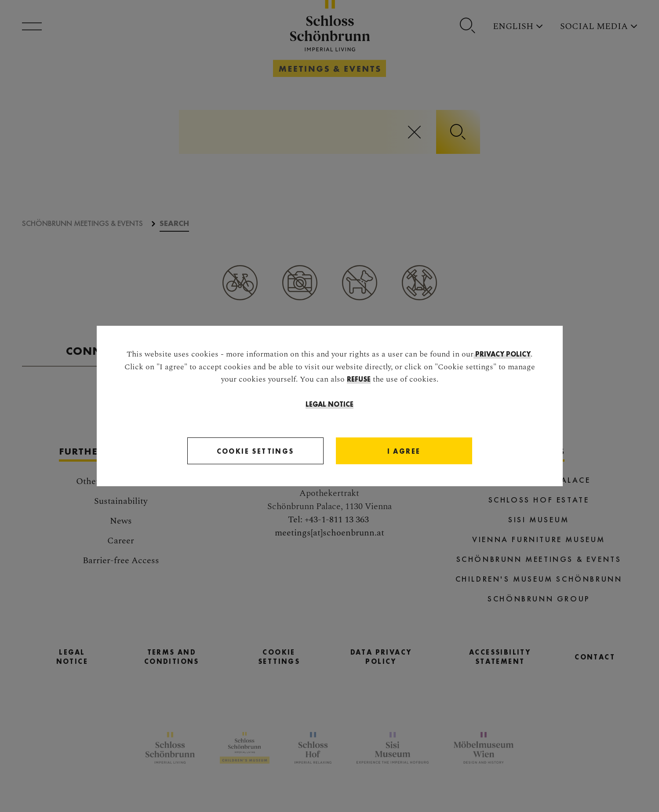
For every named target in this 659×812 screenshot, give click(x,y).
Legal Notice (329, 404)
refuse (359, 379)
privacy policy (502, 354)
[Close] (404, 451)
